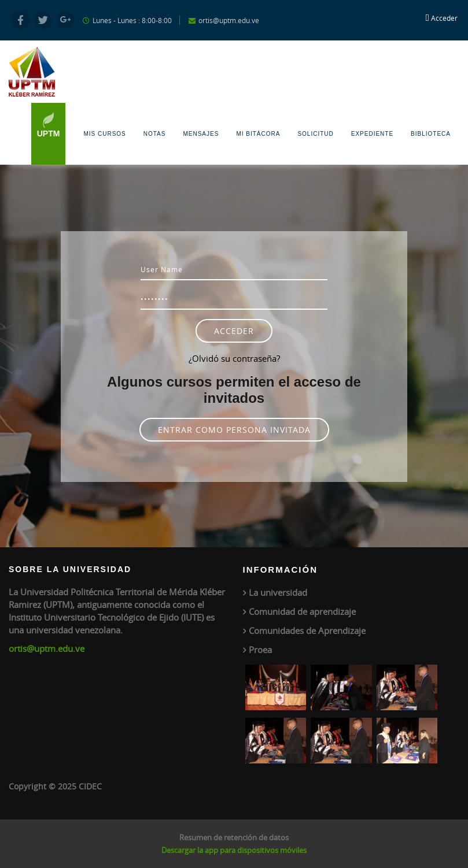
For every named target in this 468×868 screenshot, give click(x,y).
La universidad (278, 592)
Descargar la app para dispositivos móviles (234, 850)
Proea (260, 650)
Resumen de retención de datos (234, 837)
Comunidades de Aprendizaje (307, 630)
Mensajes (201, 134)
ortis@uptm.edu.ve (47, 648)
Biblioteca (431, 134)
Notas (155, 134)
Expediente (372, 134)
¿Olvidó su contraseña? (234, 358)
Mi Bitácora (258, 134)
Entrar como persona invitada (234, 430)
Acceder (444, 18)
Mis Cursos (104, 134)
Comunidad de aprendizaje (302, 611)
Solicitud (315, 134)
